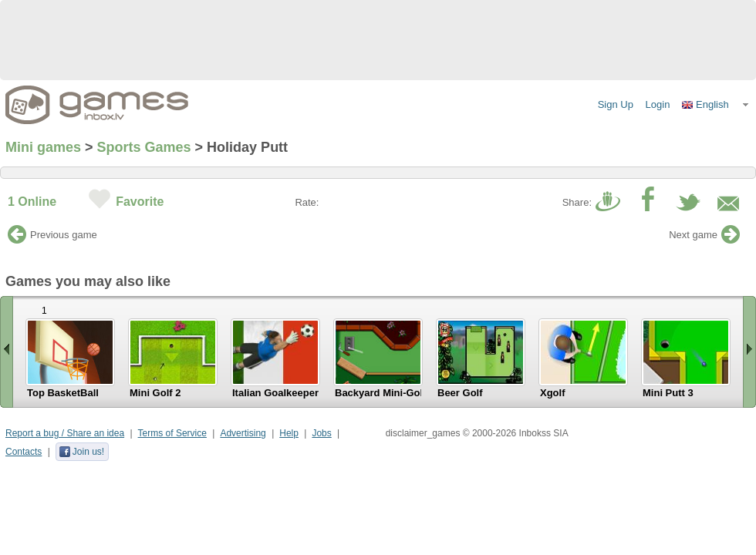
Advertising (243, 433)
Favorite (140, 202)
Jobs (321, 433)
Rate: (307, 202)
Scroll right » (749, 352)
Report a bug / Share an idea (65, 433)
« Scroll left (7, 352)
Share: (577, 202)
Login (658, 104)
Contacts (24, 452)
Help (289, 433)
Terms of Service (172, 433)
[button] (716, 105)
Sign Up (616, 104)
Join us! (81, 452)
